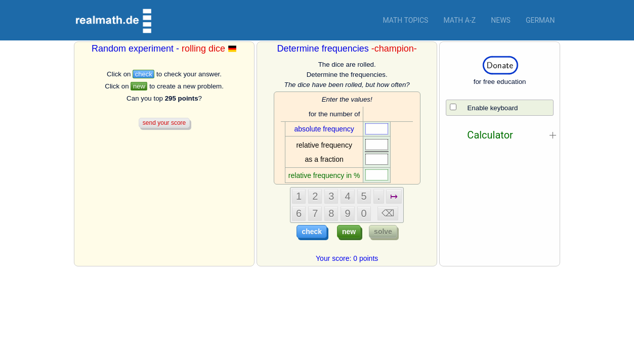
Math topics (405, 20)
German (540, 20)
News (501, 20)
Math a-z (459, 20)
